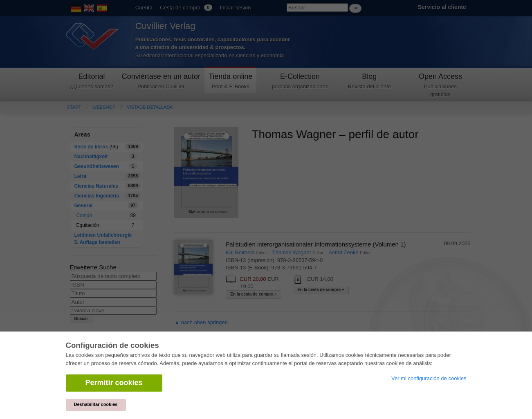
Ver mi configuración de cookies (429, 378)
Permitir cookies (114, 383)
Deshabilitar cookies (96, 404)
